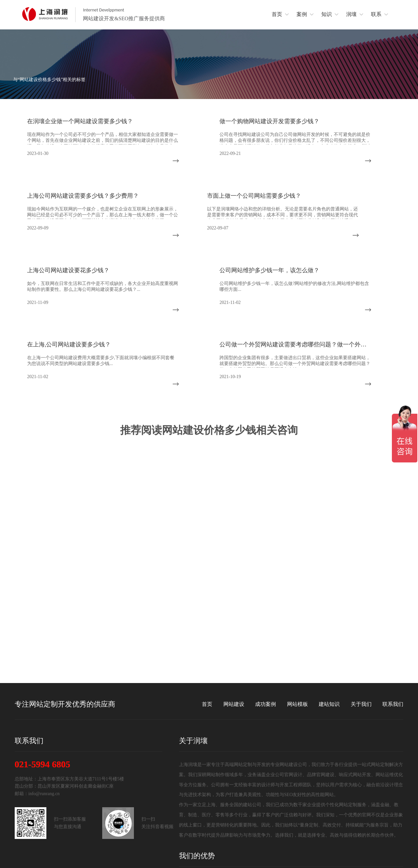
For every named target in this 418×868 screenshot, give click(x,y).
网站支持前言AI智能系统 (205, 823)
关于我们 (361, 632)
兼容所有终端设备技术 (259, 823)
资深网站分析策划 (366, 804)
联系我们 (393, 632)
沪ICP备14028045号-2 (382, 855)
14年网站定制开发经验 (203, 804)
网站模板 (297, 632)
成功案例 (265, 632)
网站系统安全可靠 (366, 823)
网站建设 (234, 632)
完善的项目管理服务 (256, 804)
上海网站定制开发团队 (314, 804)
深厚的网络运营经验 (256, 814)
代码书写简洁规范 (310, 823)
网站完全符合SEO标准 (370, 814)
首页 (207, 632)
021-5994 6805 (42, 692)
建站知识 (329, 632)
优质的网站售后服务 (201, 814)
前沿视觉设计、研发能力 (317, 814)
